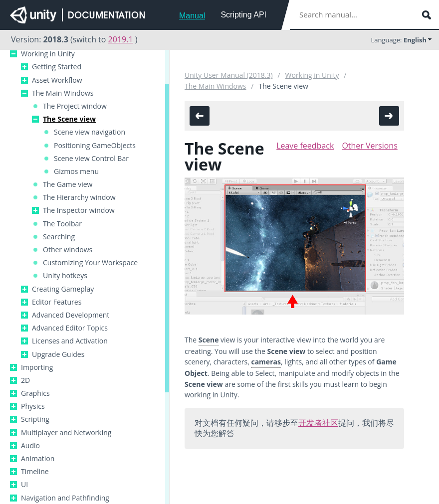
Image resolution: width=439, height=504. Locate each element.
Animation (38, 459)
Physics (33, 406)
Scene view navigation (90, 132)
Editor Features (57, 302)
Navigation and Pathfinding (65, 498)
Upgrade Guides (58, 354)
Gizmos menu (76, 171)
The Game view (68, 184)
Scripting (35, 419)
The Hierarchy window (79, 197)
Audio (30, 446)
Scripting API (243, 15)
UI (24, 485)
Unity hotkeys (65, 276)
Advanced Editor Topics (70, 328)
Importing (37, 367)
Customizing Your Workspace (90, 263)
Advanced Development (71, 315)
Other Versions (369, 146)
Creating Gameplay (63, 289)
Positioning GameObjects (95, 146)
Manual (192, 16)
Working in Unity (48, 54)
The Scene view (69, 119)
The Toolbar (62, 224)
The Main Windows (63, 93)
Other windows (68, 250)
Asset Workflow (57, 80)
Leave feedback (305, 146)
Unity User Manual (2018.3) (229, 75)
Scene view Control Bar (91, 159)
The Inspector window (79, 210)
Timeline (35, 472)
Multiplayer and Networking (66, 433)
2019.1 (121, 39)
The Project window (75, 106)
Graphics (35, 393)
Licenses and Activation (70, 341)
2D (25, 380)
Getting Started (57, 67)
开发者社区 (318, 423)
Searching (59, 237)
